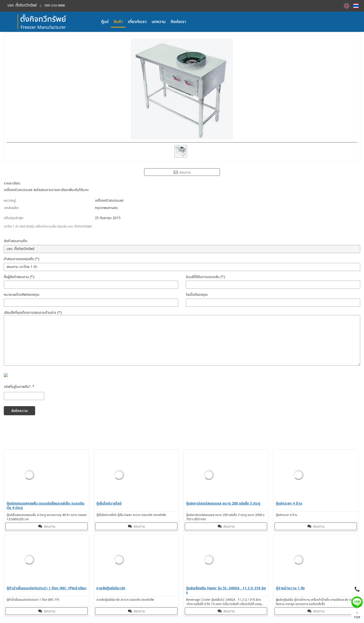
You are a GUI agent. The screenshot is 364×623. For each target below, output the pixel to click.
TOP (357, 615)
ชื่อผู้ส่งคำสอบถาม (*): (19, 277)
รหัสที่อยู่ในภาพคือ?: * (19, 387)
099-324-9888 (55, 6)
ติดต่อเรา (178, 22)
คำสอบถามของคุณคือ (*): (22, 259)
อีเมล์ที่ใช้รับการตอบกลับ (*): (206, 277)
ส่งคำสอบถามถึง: (16, 241)
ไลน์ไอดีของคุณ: (197, 295)
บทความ (159, 22)
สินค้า (118, 22)
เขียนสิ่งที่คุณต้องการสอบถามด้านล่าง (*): (33, 313)
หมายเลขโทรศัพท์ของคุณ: (22, 295)
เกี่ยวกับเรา (137, 22)
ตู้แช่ (105, 22)
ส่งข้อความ (19, 411)
